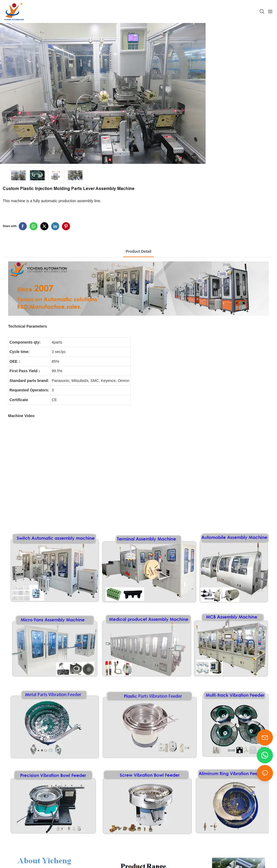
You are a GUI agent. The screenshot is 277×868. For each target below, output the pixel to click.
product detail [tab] (139, 251)
